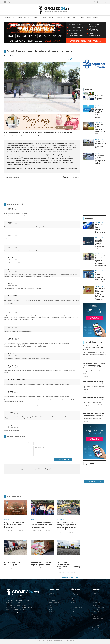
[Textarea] (53, 451)
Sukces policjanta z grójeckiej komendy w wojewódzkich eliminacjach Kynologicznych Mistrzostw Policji (100, 260)
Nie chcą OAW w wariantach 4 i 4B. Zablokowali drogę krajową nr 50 (68, 566)
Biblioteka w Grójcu (97, 606)
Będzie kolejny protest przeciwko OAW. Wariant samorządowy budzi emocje (94, 382)
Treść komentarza (26, 447)
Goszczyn (73, 602)
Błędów (72, 599)
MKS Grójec (95, 617)
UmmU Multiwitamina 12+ (76, 616)
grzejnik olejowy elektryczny (96, 623)
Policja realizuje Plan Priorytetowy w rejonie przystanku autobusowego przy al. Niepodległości (100, 294)
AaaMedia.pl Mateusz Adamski (60, 642)
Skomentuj (66, 59)
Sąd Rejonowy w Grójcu (98, 608)
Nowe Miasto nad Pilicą (76, 608)
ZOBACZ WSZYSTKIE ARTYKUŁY (70, 577)
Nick (29, 442)
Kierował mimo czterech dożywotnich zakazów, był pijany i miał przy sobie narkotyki (100, 277)
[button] (5, 2)
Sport (15, 17)
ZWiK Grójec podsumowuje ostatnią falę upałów (99, 98)
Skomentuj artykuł (10, 530)
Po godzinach (35, 17)
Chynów (72, 600)
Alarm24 (82, 17)
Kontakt (51, 613)
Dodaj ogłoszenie (94, 481)
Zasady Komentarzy (70, 470)
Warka (6, 559)
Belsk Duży (73, 597)
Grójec (7, 519)
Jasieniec (73, 604)
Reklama (89, 17)
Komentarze (15, 204)
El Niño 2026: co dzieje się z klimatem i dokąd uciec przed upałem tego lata (100, 128)
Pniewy (72, 609)
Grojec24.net (8, 59)
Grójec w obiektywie (48, 17)
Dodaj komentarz (63, 459)
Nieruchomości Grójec (97, 618)
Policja (93, 595)
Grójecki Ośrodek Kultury (96, 603)
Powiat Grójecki (62, 559)
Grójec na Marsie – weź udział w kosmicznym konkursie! (14, 525)
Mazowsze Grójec (96, 615)
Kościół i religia (96, 611)
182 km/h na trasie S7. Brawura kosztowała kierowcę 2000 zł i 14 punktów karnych (100, 160)
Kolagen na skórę (96, 629)
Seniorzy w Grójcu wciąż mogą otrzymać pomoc (41, 563)
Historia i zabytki (96, 609)
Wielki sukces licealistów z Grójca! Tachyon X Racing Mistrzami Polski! (42, 525)
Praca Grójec (95, 620)
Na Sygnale (95, 597)
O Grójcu (26, 17)
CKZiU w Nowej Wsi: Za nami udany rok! (14, 563)
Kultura (20, 17)
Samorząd (94, 593)
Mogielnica (61, 519)
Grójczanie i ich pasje (97, 613)
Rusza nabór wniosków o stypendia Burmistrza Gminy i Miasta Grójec (100, 244)
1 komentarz (61, 533)
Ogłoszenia (67, 17)
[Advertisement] (42, 193)
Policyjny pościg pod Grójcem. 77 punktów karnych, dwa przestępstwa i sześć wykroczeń (100, 228)
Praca (74, 17)
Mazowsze (73, 613)
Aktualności (8, 17)
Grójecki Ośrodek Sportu (96, 599)
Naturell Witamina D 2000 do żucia (97, 627)
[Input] (53, 443)
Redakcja (96, 17)
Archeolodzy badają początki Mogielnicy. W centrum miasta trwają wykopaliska (67, 526)
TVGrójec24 (59, 17)
